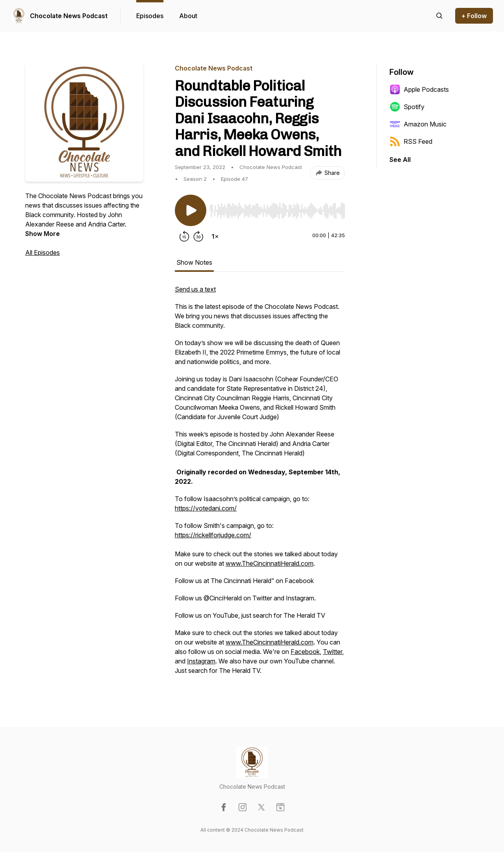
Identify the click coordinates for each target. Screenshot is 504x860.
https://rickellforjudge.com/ (213, 535)
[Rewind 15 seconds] (184, 236)
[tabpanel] (260, 484)
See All (400, 160)
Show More (43, 234)
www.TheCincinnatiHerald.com (270, 563)
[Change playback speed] (215, 236)
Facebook (305, 652)
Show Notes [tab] (194, 262)
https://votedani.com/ (206, 508)
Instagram (201, 661)
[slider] (277, 211)
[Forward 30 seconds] (198, 236)
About (188, 16)
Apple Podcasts (419, 89)
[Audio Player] (277, 208)
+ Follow (474, 16)
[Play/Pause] (191, 210)
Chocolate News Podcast (69, 16)
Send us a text (195, 289)
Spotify (407, 107)
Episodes (150, 16)
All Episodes (43, 253)
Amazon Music (418, 124)
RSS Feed (411, 141)
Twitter (333, 652)
